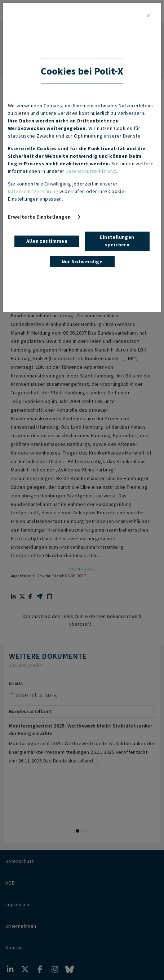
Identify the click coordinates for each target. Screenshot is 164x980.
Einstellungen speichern (117, 241)
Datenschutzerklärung (91, 171)
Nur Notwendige (82, 261)
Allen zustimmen (47, 241)
